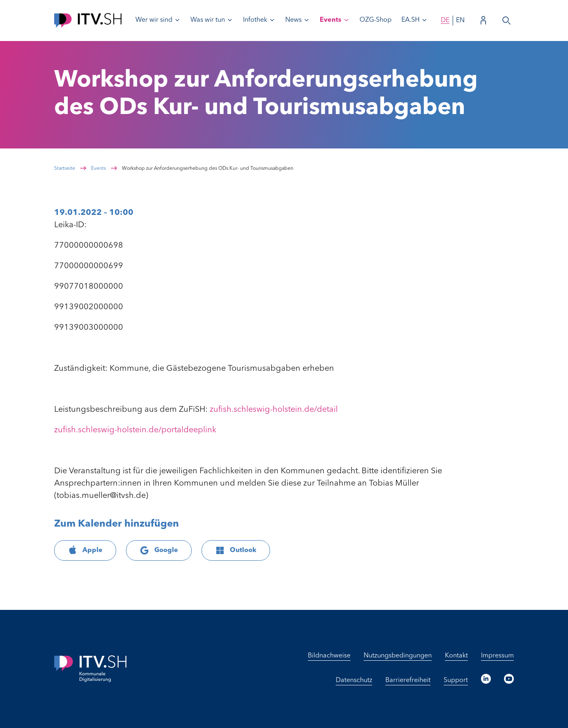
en (460, 21)
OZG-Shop (376, 20)
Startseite (65, 169)
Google (159, 550)
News (293, 20)
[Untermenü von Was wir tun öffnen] (230, 20)
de (445, 21)
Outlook (236, 550)
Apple (85, 550)
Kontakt (456, 656)
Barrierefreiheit (408, 680)
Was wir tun (208, 20)
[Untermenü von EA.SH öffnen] (424, 20)
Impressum (497, 656)
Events (331, 20)
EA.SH (410, 20)
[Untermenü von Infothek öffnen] (272, 20)
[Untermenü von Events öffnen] (346, 20)
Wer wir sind (154, 20)
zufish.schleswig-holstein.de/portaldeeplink (135, 430)
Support (456, 680)
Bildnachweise (329, 656)
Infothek (255, 20)
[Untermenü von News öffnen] (307, 20)
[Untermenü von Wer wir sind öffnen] (177, 20)
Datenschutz (354, 680)
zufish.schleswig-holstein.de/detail (274, 410)
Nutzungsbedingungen (398, 656)
